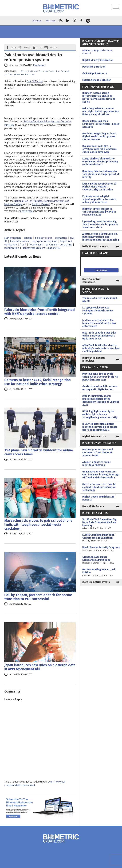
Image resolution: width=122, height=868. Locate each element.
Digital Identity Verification (98, 60)
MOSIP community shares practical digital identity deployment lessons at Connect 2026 (101, 400)
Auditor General (41, 204)
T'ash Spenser (39, 65)
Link (41, 47)
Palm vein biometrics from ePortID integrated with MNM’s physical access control (40, 312)
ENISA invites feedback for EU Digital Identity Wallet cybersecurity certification (99, 187)
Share (14, 47)
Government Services (24, 74)
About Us (37, 21)
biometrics (61, 238)
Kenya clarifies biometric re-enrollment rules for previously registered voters (100, 162)
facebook (81, 21)
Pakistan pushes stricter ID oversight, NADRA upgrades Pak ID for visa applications (101, 112)
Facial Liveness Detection (97, 80)
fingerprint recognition (44, 241)
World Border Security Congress (101, 549)
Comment (54, 47)
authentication (13, 238)
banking (28, 238)
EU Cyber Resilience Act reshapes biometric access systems (98, 311)
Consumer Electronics (49, 71)
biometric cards (44, 238)
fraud (23, 245)
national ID (54, 248)
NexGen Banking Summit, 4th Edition (101, 572)
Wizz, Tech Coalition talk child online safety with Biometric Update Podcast (99, 336)
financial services (19, 241)
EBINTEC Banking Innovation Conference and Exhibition (101, 538)
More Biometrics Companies (92, 281)
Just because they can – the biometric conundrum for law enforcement (99, 323)
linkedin (68, 21)
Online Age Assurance (95, 73)
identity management (34, 248)
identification (12, 248)
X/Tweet (28, 47)
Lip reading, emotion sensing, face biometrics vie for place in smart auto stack (100, 224)
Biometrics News (29, 71)
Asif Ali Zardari (35, 81)
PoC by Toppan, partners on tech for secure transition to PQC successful (38, 597)
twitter (74, 21)
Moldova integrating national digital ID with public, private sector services (99, 137)
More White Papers (93, 506)
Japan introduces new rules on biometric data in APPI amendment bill (40, 667)
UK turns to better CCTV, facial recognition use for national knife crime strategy (38, 382)
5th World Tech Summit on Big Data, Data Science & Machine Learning (101, 524)
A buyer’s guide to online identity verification (97, 464)
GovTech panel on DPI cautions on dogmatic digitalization (100, 388)
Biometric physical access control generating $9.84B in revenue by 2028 (99, 212)
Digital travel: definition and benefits (98, 498)
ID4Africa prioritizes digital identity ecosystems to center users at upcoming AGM (100, 427)
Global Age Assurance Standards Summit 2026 (101, 560)
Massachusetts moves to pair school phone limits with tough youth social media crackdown (38, 525)
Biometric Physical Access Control (97, 52)
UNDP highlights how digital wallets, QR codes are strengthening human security (100, 414)
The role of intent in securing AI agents (100, 300)
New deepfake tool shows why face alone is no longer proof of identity (101, 174)
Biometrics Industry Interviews (94, 359)
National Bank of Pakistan (28, 201)
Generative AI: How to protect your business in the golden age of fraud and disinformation (101, 475)
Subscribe (51, 21)
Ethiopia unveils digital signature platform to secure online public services (99, 199)
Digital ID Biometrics (94, 437)
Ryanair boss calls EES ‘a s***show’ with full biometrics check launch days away (99, 149)
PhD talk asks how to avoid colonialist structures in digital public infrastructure (100, 377)
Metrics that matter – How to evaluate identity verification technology (99, 487)
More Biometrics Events (96, 582)
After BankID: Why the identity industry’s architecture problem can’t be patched (101, 348)
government (36, 245)
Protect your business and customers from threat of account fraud (98, 453)
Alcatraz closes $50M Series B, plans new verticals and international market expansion (101, 237)
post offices (27, 211)
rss (61, 21)
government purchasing (59, 245)
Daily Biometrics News (95, 246)
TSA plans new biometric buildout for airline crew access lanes (39, 452)
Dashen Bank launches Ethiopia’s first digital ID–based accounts (101, 124)
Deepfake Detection (94, 67)
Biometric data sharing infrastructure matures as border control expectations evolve (99, 97)
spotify (88, 21)
